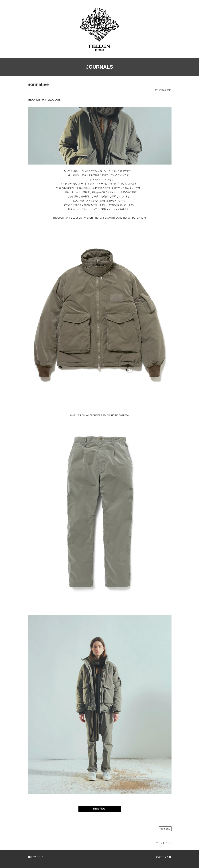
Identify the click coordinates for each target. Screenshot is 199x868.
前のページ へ (36, 857)
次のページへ (164, 857)
